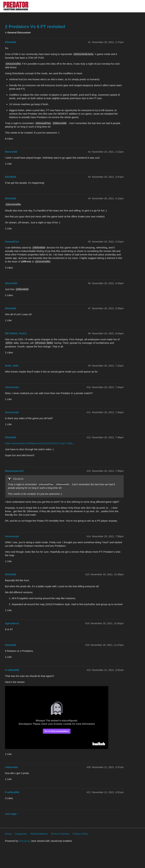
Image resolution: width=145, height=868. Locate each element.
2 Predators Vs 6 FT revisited (35, 27)
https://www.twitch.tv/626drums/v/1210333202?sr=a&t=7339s (39, 443)
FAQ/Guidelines (39, 834)
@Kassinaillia (13, 64)
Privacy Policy (80, 834)
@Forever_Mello (44, 343)
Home (8, 834)
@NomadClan (43, 123)
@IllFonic (26, 262)
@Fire (9, 343)
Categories (21, 834)
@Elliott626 (39, 248)
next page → (12, 814)
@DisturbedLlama (83, 54)
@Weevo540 (60, 123)
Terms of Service (60, 834)
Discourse (24, 841)
